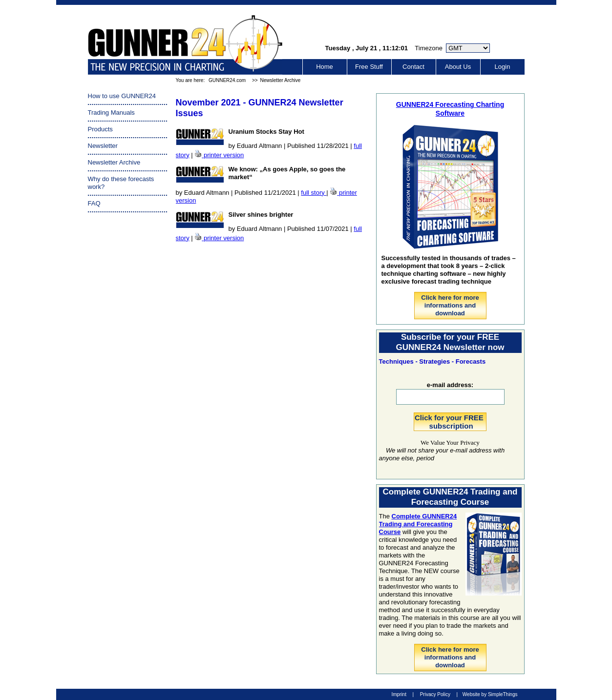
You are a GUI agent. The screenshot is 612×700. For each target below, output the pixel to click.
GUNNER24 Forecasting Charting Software (450, 109)
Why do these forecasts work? (121, 183)
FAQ (94, 203)
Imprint (399, 694)
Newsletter (103, 146)
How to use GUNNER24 (122, 96)
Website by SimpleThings (490, 694)
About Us (458, 67)
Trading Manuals (111, 113)
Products (100, 129)
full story (314, 193)
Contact (413, 67)
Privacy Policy (435, 694)
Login (503, 67)
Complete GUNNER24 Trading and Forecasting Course (418, 524)
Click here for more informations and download (450, 305)
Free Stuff (369, 67)
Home (325, 67)
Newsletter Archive (281, 80)
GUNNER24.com (227, 80)
